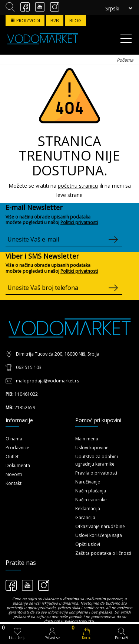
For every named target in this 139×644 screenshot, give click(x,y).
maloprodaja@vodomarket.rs (47, 381)
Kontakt (14, 483)
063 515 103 (29, 367)
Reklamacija (88, 509)
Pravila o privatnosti (96, 473)
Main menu (87, 439)
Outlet (12, 457)
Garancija (85, 517)
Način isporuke (91, 500)
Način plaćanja (91, 491)
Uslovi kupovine (92, 448)
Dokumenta (18, 465)
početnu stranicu (78, 186)
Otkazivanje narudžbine (100, 526)
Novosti (14, 474)
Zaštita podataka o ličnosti (103, 553)
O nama (14, 439)
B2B (55, 21)
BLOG (75, 21)
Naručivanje (88, 482)
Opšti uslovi (88, 544)
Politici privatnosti (79, 222)
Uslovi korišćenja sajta (99, 535)
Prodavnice (17, 448)
